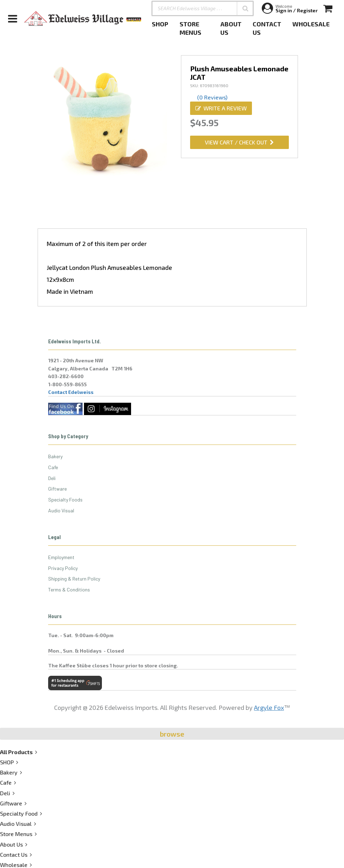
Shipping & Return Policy (74, 579)
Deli (52, 478)
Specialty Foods (65, 500)
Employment (61, 557)
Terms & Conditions (69, 590)
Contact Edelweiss (71, 392)
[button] (245, 8)
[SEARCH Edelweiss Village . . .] (203, 8)
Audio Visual (61, 510)
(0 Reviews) (212, 97)
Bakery (55, 456)
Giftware (57, 489)
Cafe (53, 467)
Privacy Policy (63, 568)
